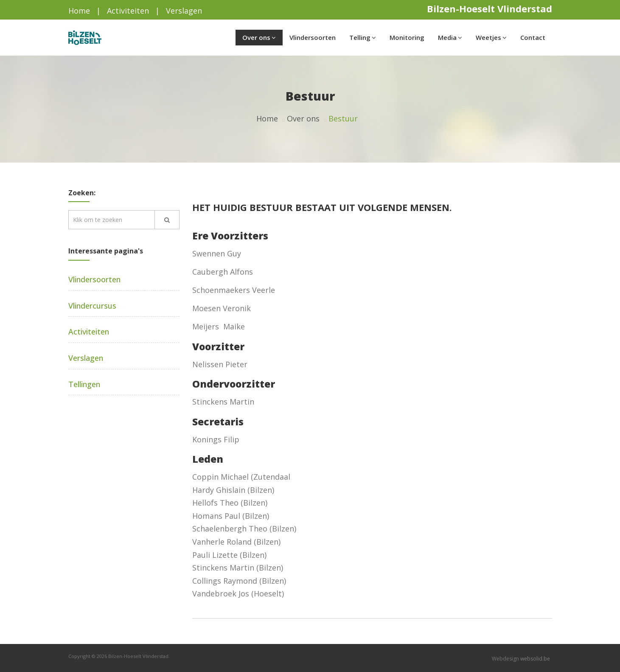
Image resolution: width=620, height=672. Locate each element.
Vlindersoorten (313, 37)
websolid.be (535, 659)
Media (450, 37)
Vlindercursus (92, 306)
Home (79, 11)
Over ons (259, 37)
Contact (533, 37)
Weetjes (491, 37)
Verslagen (184, 11)
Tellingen (84, 384)
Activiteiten (128, 11)
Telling (363, 37)
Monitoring (407, 37)
